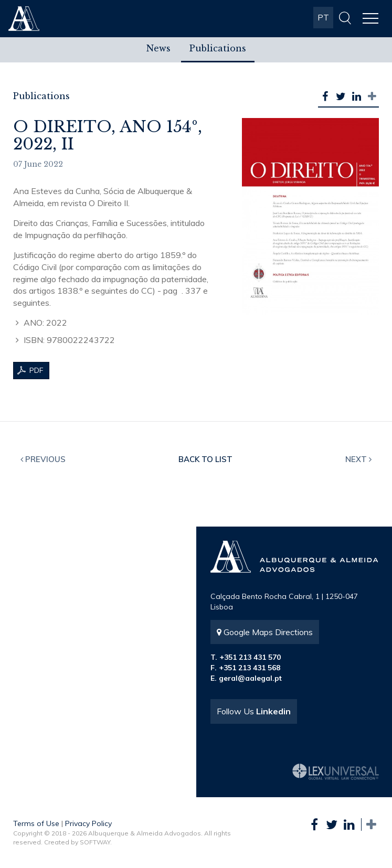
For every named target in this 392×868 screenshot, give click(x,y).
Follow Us (254, 711)
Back (205, 459)
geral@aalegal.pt (250, 678)
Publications (218, 48)
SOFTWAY (95, 842)
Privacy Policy (88, 823)
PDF (36, 370)
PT (323, 18)
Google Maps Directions (265, 632)
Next (358, 459)
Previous (43, 459)
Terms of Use (36, 823)
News (158, 48)
